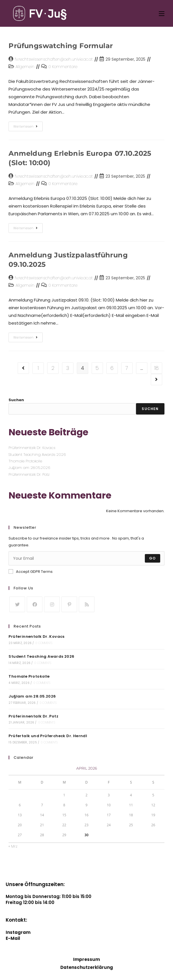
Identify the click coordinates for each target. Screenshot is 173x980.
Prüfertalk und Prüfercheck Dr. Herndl (48, 736)
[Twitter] (17, 604)
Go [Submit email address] (152, 558)
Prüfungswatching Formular (61, 46)
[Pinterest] (69, 604)
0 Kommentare (63, 67)
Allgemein (25, 67)
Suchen (16, 400)
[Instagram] (52, 604)
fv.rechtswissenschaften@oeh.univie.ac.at (54, 59)
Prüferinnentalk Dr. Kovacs (32, 448)
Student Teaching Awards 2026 (37, 455)
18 (156, 368)
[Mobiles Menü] (162, 13)
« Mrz (13, 846)
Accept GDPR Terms (31, 572)
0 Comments (44, 643)
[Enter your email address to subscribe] (86, 558)
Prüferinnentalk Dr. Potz (29, 474)
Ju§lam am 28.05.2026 (29, 468)
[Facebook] (35, 604)
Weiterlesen (28, 125)
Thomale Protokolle (25, 461)
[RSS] (87, 604)
